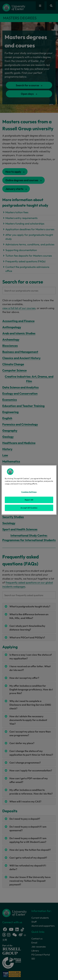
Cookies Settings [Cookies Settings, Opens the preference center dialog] (29, 492)
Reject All (29, 500)
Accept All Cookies (29, 508)
